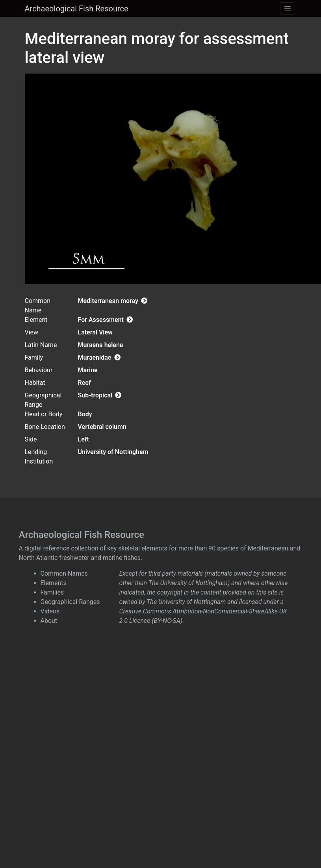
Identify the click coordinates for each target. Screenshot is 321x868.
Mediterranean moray (113, 301)
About (49, 621)
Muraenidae (99, 357)
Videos (50, 611)
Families (52, 592)
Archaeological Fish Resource (77, 9)
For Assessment (106, 320)
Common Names (64, 573)
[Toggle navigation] (288, 9)
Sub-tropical (100, 395)
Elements (54, 583)
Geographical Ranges (70, 602)
